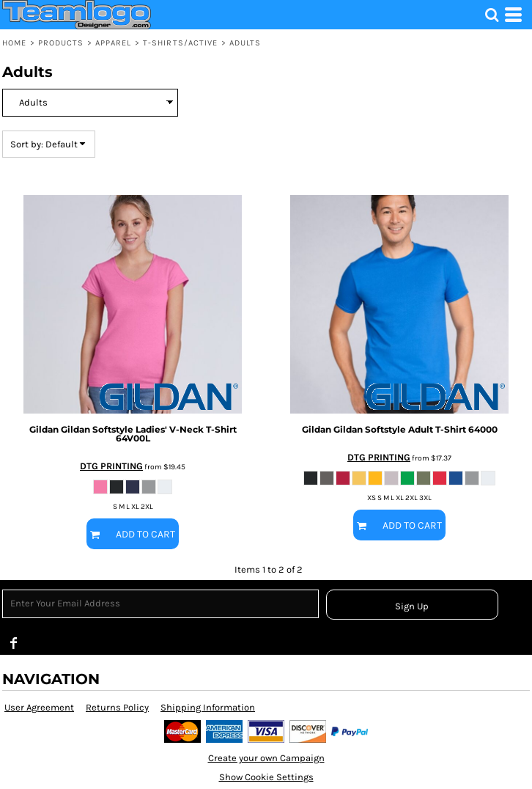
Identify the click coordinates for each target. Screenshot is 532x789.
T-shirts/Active (181, 43)
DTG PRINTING (111, 466)
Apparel (114, 43)
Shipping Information (208, 707)
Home (14, 43)
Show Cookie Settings (266, 777)
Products (61, 43)
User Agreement (39, 707)
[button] (492, 15)
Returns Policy (117, 707)
